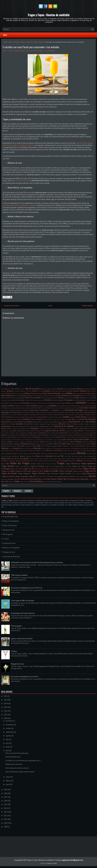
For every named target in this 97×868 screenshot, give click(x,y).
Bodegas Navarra (33, 396)
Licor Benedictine (62, 433)
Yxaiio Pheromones (52, 482)
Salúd (9, 459)
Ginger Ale (5, 424)
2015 (6, 389)
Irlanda (81, 428)
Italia (86, 428)
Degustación (87, 410)
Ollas (72, 448)
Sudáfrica (26, 461)
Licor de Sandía (6, 440)
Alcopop (65, 389)
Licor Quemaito (38, 440)
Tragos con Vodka (51, 471)
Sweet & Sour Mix (49, 461)
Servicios (46, 459)
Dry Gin (62, 415)
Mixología (48, 446)
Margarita (18, 444)
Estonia (89, 417)
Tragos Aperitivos (88, 463)
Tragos (41, 42)
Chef (74, 400)
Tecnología (64, 461)
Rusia (66, 456)
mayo (8, 747)
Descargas (5, 412)
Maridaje (24, 444)
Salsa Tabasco (79, 456)
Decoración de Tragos (74, 410)
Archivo (28, 491)
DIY (39, 415)
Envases (56, 417)
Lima (81, 439)
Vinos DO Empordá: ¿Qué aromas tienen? (20, 772)
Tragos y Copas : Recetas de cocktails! (48, 15)
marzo (8, 777)
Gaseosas (65, 422)
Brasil (81, 396)
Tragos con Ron (89, 468)
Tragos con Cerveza (79, 466)
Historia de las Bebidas (64, 426)
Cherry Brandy (80, 400)
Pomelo (9, 453)
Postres (26, 454)
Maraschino (5, 444)
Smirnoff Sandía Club (10, 517)
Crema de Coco (26, 408)
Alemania (73, 389)
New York (27, 448)
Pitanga (65, 451)
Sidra (64, 459)
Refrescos (9, 456)
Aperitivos (47, 391)
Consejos (53, 405)
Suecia (31, 461)
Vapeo (87, 476)
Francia (4, 422)
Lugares (22, 442)
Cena (31, 400)
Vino (65, 479)
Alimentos (80, 389)
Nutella (62, 448)
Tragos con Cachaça (52, 466)
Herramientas (6, 426)
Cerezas (35, 400)
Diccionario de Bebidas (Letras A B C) (25, 677)
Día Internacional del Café (48, 412)
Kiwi (92, 431)
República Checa (30, 456)
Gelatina (83, 422)
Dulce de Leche (69, 415)
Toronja (49, 464)
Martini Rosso (66, 444)
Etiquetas (15, 419)
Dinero (14, 415)
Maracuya (93, 442)
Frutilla (30, 422)
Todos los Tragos (32, 42)
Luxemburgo (29, 442)
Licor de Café (20, 435)
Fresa (9, 422)
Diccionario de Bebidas (88, 412)
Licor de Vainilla (16, 440)
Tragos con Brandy (37, 466)
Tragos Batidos (8, 466)
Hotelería (93, 426)
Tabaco (57, 461)
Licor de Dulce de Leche (63, 435)
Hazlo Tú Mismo (72, 424)
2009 (6, 827)
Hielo (32, 426)
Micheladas (21, 446)
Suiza (35, 461)
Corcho (59, 406)
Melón (83, 444)
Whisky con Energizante (11, 548)
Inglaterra (49, 429)
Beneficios (88, 393)
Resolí (43, 456)
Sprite (21, 461)
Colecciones (21, 406)
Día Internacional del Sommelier (65, 412)
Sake (73, 456)
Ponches (15, 453)
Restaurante (50, 456)
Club (56, 403)
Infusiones (42, 429)
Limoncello (93, 440)
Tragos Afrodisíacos (73, 464)
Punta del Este (62, 454)
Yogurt (44, 482)
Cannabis (83, 398)
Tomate (33, 464)
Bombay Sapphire (43, 396)
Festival (50, 419)
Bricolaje (93, 396)
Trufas (42, 476)
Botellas (58, 396)
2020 (6, 718)
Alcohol (60, 389)
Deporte (94, 410)
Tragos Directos (39, 473)
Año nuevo (40, 391)
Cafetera (32, 398)
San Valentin (24, 459)
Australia (93, 391)
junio (8, 743)
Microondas (28, 446)
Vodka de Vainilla (25, 482)
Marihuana (31, 444)
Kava (84, 431)
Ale (69, 389)
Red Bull (90, 454)
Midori (35, 446)
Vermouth (17, 479)
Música (93, 446)
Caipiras (38, 398)
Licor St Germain (48, 440)
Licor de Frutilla (87, 435)
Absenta (43, 389)
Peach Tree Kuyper (17, 451)
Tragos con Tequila (8, 471)
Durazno (81, 415)
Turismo (50, 476)
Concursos (46, 406)
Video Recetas (52, 479)
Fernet (40, 419)
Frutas (25, 422)
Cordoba (63, 406)
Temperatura (72, 461)
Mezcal (14, 446)
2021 (6, 715)
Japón (15, 431)
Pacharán (86, 448)
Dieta (3, 415)
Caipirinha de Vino (9, 543)
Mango (72, 442)
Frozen (20, 422)
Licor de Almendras (74, 433)
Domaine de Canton (46, 415)
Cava (10, 42)
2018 (17, 389)
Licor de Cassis (30, 435)
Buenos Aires (6, 398)
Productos (37, 453)
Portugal (21, 454)
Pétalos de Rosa (41, 451)
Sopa (10, 461)
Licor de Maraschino (59, 437)
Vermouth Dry (25, 479)
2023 (20, 389)
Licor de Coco (52, 435)
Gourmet (12, 424)
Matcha (74, 444)
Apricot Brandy (67, 391)
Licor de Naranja (91, 437)
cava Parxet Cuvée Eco (22, 181)
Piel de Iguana (8, 534)
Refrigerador (16, 456)
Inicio (5, 35)
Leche (30, 433)
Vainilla (72, 476)
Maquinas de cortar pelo (14, 764)
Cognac (4, 406)
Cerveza (47, 400)
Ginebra (93, 422)
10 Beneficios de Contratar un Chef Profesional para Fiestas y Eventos (37, 563)
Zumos (60, 481)
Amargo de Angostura (20, 391)
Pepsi (24, 451)
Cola (16, 406)
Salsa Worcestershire (90, 456)
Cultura (12, 410)
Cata (94, 398)
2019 (6, 790)
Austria (3, 393)
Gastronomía (74, 422)
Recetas (23, 42)
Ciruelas (43, 403)
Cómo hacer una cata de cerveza (17, 768)
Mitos (43, 446)
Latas (17, 433)
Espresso (72, 417)
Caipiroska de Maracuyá (11, 557)
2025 (6, 700)
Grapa (37, 424)
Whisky (39, 481)
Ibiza (19, 429)
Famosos (34, 419)
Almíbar (93, 389)
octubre (9, 728)
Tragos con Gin (28, 469)
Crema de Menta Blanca (48, 408)
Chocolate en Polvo (35, 403)
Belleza (82, 393)
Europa (21, 419)
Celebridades (20, 400)
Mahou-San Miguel (51, 442)
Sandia (32, 459)
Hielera (27, 426)
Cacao (17, 398)
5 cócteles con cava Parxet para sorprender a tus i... (24, 761)
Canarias (71, 398)
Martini (51, 444)
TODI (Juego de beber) (19, 575)
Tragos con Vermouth (23, 471)
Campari (61, 398)
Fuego (51, 422)
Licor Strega (57, 440)
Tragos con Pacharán (65, 469)
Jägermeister (5, 431)
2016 (10, 389)
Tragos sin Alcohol (8, 476)
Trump (46, 476)
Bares (45, 393)
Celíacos (27, 400)
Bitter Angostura (7, 396)
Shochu (56, 459)
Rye (70, 456)
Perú (31, 451)
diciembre (9, 721)
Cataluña (4, 400)
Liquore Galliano (7, 442)
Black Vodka (17, 396)
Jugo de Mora (69, 431)
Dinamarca (9, 415)
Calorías (49, 398)
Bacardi (8, 393)
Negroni (22, 448)
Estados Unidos (81, 417)
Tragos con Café (65, 466)
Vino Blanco (72, 479)
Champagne (68, 400)
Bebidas (69, 393)
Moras (72, 446)
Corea (68, 406)
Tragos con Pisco (77, 469)
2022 (6, 711)
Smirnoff (89, 459)
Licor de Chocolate (42, 435)
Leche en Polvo (51, 433)
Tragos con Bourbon (22, 466)
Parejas (3, 451)
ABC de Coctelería (33, 389)
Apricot (60, 391)
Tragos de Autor (78, 471)
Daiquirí (56, 410)
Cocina (68, 403)
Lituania (16, 442)
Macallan (36, 442)
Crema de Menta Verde (62, 408)
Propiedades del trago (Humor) (23, 613)
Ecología (93, 415)
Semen (41, 459)
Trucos (38, 476)
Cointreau (11, 406)
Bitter (94, 393)
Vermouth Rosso (37, 479)
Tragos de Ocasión (9, 473)
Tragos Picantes (76, 474)
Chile (6, 403)
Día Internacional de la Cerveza (31, 412)
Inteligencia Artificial (65, 429)
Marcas (12, 444)
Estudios (9, 419)
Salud (4, 458)
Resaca (38, 456)
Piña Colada (54, 451)
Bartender (57, 393)
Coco (88, 403)
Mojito (59, 446)
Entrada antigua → (88, 306)
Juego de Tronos (40, 431)
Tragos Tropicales (22, 476)
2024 (23, 389)
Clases (48, 403)
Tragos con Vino (37, 471)
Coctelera (93, 403)
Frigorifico (14, 422)
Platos (94, 451)
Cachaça (22, 398)
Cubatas (7, 410)
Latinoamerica (23, 433)
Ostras (81, 448)
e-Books (88, 415)
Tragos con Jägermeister (52, 469)
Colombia (27, 406)
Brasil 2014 (87, 396)
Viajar (45, 479)
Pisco (60, 451)
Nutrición (67, 448)
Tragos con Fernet (16, 469)
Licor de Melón (70, 437)
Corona (72, 406)
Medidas (79, 444)
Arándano (76, 391)
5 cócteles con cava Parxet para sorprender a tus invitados (31, 47)
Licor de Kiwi (11, 437)
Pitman (70, 451)
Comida (34, 406)
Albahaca (49, 389)
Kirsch (88, 431)
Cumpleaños (19, 410)
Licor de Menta (80, 437)
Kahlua (80, 431)
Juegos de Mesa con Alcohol (55, 431)
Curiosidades (44, 410)
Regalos (22, 456)
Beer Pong (76, 393)
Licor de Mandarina (22, 437)
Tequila (79, 461)
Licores (64, 440)
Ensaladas (50, 417)
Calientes (44, 398)
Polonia (3, 454)
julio (7, 739)
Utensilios (66, 476)
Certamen (41, 400)
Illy (25, 429)
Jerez (24, 431)
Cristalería (92, 408)
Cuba (3, 410)
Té (60, 461)
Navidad (16, 448)
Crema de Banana (86, 406)
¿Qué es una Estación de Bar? (22, 639)
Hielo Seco (37, 426)
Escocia (61, 417)
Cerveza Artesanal (57, 400)
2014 (3, 389)
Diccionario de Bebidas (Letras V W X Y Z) (27, 588)
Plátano (89, 451)
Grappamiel (54, 424)
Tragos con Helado (39, 469)
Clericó (52, 403)
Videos (60, 479)
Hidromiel (22, 426)
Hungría (14, 429)
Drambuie (56, 415)
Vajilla (77, 476)
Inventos (75, 428)
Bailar (22, 393)
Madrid (42, 442)
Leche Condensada (39, 433)
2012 (6, 816)
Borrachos (52, 396)
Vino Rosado (92, 479)
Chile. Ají (11, 403)
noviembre (10, 725)
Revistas (57, 456)
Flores (77, 419)
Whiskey (33, 481)
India (29, 429)
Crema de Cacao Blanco (14, 408)
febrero (8, 781)
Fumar (55, 422)
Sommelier (5, 461)
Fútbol (59, 422)
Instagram (55, 429)
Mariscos (38, 444)
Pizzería (79, 451)
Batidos (63, 393)
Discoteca (26, 415)
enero (8, 784)
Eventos (27, 419)
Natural (11, 448)
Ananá (34, 391)
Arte (89, 391)
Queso (69, 454)
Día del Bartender (15, 412)
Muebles (76, 446)
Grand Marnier (29, 424)
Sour (13, 461)
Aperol (53, 391)
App (56, 391)
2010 (6, 823)
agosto (8, 736)
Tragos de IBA (90, 471)
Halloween (62, 424)
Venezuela (4, 479)
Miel (39, 446)
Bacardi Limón (16, 393)
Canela (77, 398)
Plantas (84, 451)
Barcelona (39, 393)
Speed (17, 461)
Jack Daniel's (92, 429)
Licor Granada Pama (27, 440)
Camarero (54, 398)
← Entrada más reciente (10, 306)
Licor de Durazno (76, 435)
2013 (6, 812)
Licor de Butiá (11, 435)
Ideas (22, 429)
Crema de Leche (35, 408)
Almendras (87, 389)
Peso (34, 451)
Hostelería (87, 426)
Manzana (79, 442)
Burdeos (13, 398)
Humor (9, 428)
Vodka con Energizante (11, 521)
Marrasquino (44, 444)
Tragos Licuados (65, 473)
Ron (62, 456)
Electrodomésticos (8, 417)
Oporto (76, 448)
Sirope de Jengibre (71, 459)
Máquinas (86, 442)
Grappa (48, 424)
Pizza (74, 451)
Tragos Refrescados (89, 473)
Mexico (4, 446)
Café (27, 398)
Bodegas (24, 396)
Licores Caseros (73, 440)
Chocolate (25, 403)
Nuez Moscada (55, 448)
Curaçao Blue (33, 410)
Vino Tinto (5, 481)
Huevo (4, 428)
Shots (60, 459)
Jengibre (20, 431)
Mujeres (82, 446)
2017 (13, 389)
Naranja (5, 448)
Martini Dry (57, 444)
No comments (49, 51)
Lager (6, 433)
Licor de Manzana (34, 437)
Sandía (36, 459)
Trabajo (54, 464)
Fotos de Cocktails (88, 419)
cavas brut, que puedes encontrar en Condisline (19, 205)
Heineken (81, 424)
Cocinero (73, 403)
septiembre (10, 732)
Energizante (43, 417)
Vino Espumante (83, 479)
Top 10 (44, 464)
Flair (73, 419)
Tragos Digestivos (25, 473)
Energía (36, 417)
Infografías (35, 428)
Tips (7, 463)
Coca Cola (61, 403)
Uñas (55, 476)
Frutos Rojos (37, 422)
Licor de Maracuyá (46, 437)
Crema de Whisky (73, 408)
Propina (43, 454)
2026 (6, 696)
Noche (32, 448)
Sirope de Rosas (81, 459)
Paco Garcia (92, 448)
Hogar (76, 426)
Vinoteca (12, 482)
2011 (6, 819)
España (66, 417)
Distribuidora (33, 415)
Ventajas (10, 479)
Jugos (76, 431)
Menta (94, 444)
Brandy (76, 396)
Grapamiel (42, 424)
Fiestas (69, 419)
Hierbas (52, 426)
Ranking (74, 453)
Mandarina (66, 442)
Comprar (40, 406)
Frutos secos (45, 422)
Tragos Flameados (52, 473)
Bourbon (65, 396)
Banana (33, 393)
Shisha (51, 459)
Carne (88, 398)
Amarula (29, 391)
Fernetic (45, 419)
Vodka (17, 481)
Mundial (88, 446)
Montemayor (65, 446)
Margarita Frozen (9, 530)
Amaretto (10, 391)
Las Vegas (12, 433)
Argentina (83, 391)
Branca (70, 396)
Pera (28, 451)
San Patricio (15, 459)
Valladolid (82, 476)
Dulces (76, 415)
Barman (50, 393)
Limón (86, 439)
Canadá (66, 398)
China (15, 403)
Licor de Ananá (85, 433)
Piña (48, 451)
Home (5, 42)
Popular (6, 491)
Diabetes (77, 412)
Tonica (39, 464)
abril (7, 751)
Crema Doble (83, 408)
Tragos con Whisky (66, 471)
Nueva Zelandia (46, 448)
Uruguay (59, 476)
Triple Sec (32, 476)
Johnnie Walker (31, 431)
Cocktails (16, 42)
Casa (91, 398)
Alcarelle (54, 389)
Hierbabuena (44, 426)
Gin (87, 422)
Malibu (60, 442)
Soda (94, 459)
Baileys (27, 393)
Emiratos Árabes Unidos (21, 417)
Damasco (61, 410)
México (9, 446)
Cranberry (78, 406)
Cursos (50, 410)
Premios (31, 454)
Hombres (81, 426)
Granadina (20, 424)
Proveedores (49, 454)
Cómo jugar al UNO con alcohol (22, 601)
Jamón (11, 431)
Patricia (8, 451)
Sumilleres (41, 461)
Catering (9, 400)
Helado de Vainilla (90, 424)
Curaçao (25, 410)
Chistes (19, 403)
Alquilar (4, 391)
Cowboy (6, 539)
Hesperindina (15, 426)
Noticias (37, 448)
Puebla (55, 454)
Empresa (31, 417)
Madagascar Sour (9, 552)
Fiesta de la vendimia (60, 419)
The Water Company (88, 461)
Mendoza (88, 444)
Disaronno (20, 415)
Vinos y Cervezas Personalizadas (17, 753)
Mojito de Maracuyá (10, 525)
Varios (92, 476)
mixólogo (54, 446)
